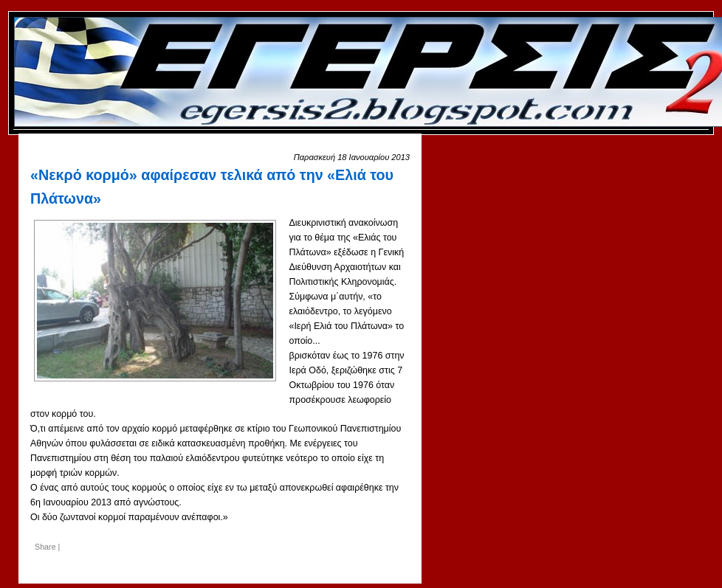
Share (45, 547)
